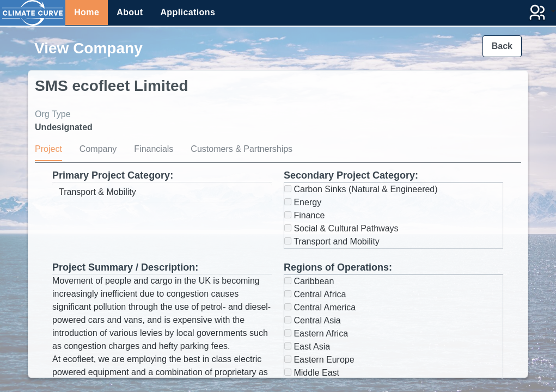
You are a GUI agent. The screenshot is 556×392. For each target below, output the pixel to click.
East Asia (307, 347)
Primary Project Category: (113, 175)
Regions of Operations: (338, 267)
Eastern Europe (319, 360)
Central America (320, 307)
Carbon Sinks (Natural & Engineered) (361, 189)
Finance (304, 215)
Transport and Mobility (332, 241)
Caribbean (309, 281)
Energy (303, 202)
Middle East (312, 373)
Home (87, 12)
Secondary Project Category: (351, 175)
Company (98, 149)
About (130, 12)
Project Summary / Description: (125, 267)
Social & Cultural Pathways (341, 228)
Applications (188, 12)
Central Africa (315, 294)
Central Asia (313, 320)
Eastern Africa (316, 333)
